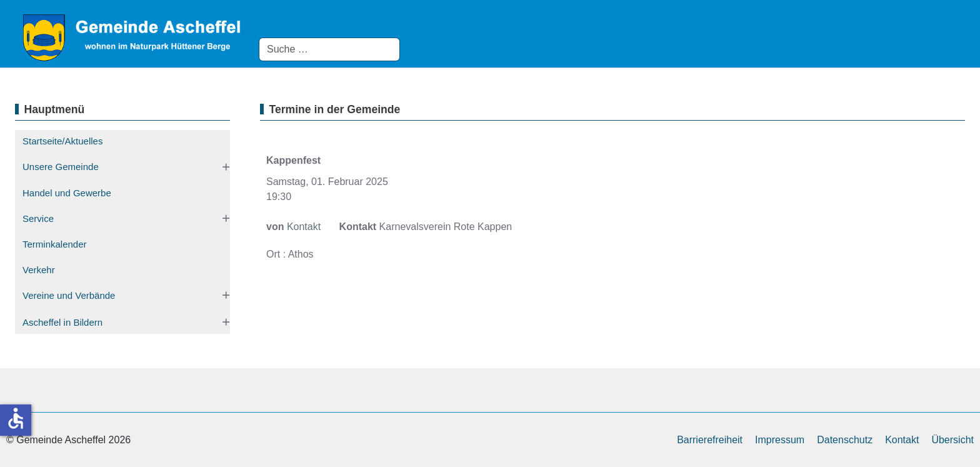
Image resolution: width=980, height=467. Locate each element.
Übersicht (952, 440)
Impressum (780, 440)
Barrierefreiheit (710, 440)
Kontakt (304, 227)
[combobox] (329, 49)
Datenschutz (845, 440)
